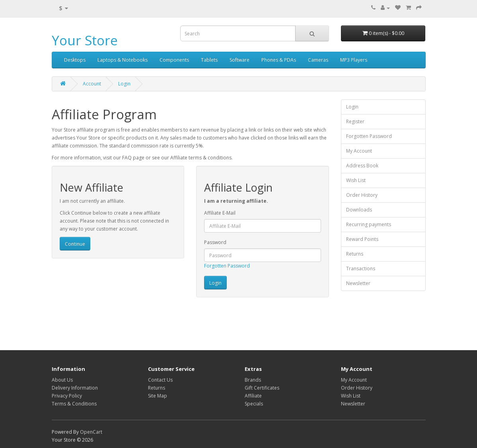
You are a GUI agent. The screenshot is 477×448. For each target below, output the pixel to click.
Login (124, 84)
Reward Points (362, 239)
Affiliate (253, 396)
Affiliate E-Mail (220, 213)
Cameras (318, 60)
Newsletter (358, 283)
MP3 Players (354, 60)
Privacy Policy (67, 396)
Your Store (85, 40)
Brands (253, 380)
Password (215, 242)
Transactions (361, 269)
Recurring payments (369, 224)
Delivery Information (75, 388)
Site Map (158, 396)
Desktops (75, 60)
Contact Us (160, 380)
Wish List (356, 180)
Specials (254, 404)
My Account (359, 151)
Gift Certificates (262, 388)
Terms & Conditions (74, 404)
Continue (75, 244)
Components (174, 60)
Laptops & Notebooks (123, 60)
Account (92, 84)
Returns (355, 254)
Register (355, 121)
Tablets (209, 60)
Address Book (362, 166)
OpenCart (91, 432)
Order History (362, 195)
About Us (62, 380)
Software (239, 60)
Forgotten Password (227, 266)
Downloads (359, 210)
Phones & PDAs (279, 60)
